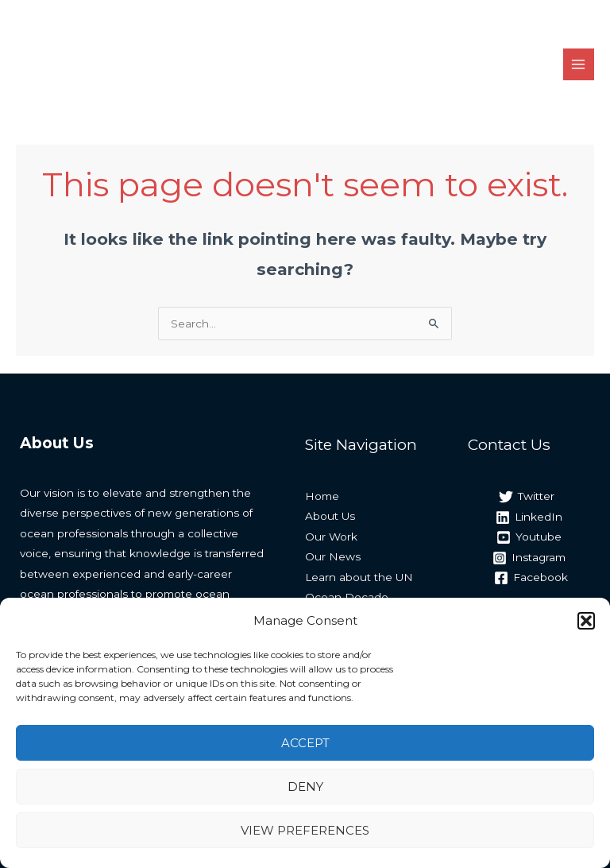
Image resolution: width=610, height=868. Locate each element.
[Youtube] (529, 537)
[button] (586, 621)
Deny (305, 787)
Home (322, 496)
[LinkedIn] (529, 517)
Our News (333, 556)
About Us (330, 516)
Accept (305, 743)
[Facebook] (531, 578)
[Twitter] (526, 497)
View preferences (305, 830)
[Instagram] (529, 558)
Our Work (331, 537)
